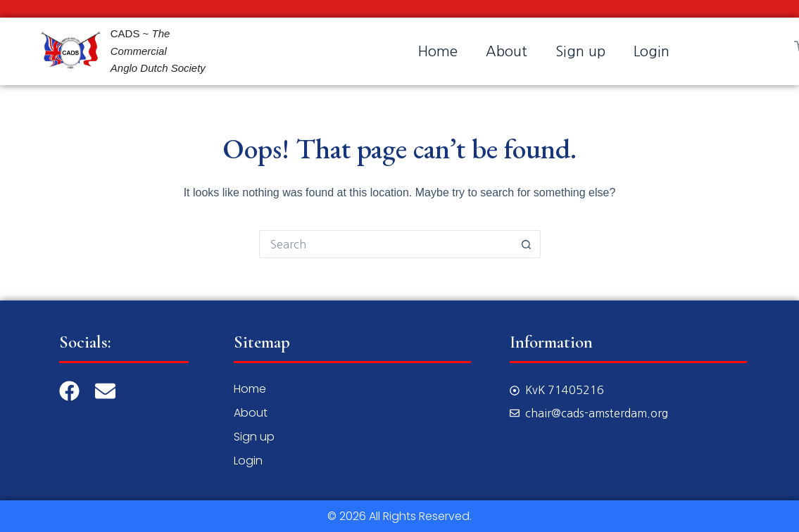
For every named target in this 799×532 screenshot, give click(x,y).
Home (438, 51)
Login (652, 51)
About (507, 51)
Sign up (580, 51)
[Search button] (527, 244)
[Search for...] (386, 244)
